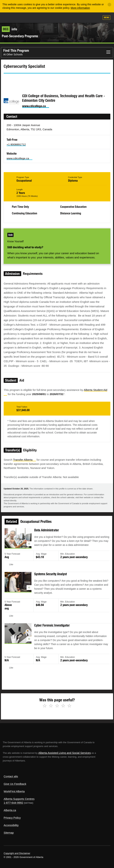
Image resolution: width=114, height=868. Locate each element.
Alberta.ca (10, 810)
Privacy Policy (12, 818)
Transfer (24, 460)
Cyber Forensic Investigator (52, 626)
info (9, 29)
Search (96, 18)
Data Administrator (47, 539)
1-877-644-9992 (13, 803)
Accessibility (11, 825)
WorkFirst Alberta (14, 791)
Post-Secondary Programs (20, 36)
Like (87, 18)
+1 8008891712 (16, 144)
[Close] (109, 5)
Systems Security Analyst (51, 579)
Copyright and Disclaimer (17, 853)
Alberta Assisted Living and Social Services (65, 753)
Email (38, 80)
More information (80, 8)
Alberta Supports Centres (19, 799)
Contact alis (11, 776)
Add (78, 18)
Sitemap (9, 833)
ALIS (22, 17)
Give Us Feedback (15, 784)
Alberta (10, 17)
